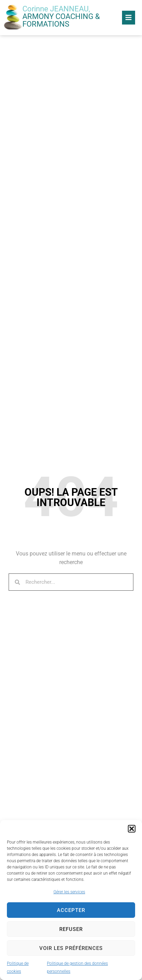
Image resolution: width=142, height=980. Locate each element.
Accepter (71, 910)
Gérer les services (69, 892)
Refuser (71, 929)
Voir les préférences (71, 948)
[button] (132, 829)
